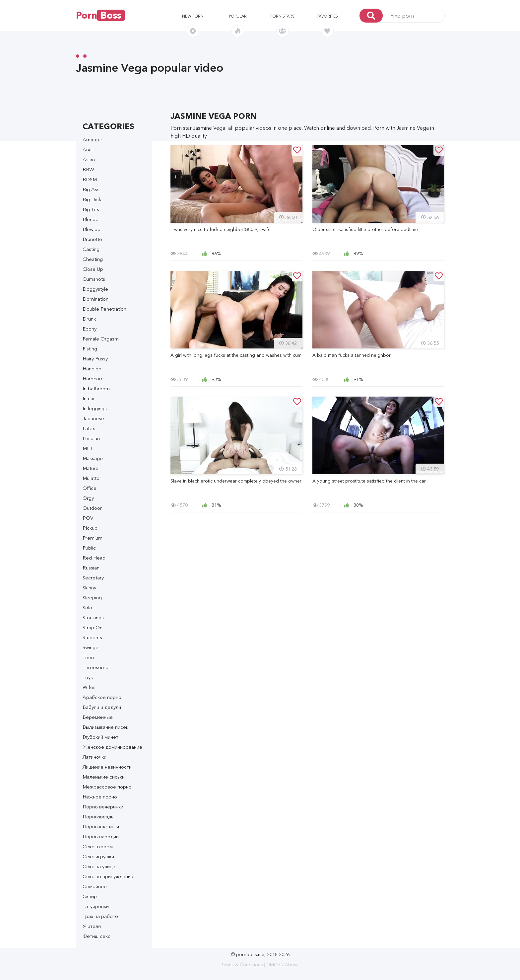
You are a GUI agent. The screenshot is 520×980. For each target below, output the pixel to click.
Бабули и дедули (102, 707)
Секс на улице (99, 866)
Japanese (93, 418)
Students (92, 637)
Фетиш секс (97, 936)
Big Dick (92, 199)
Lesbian (91, 438)
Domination (96, 299)
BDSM (90, 179)
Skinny (89, 588)
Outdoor (92, 508)
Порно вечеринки (103, 807)
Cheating (93, 259)
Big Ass (91, 189)
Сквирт (91, 896)
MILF (88, 448)
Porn (100, 15)
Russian (91, 568)
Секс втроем (98, 846)
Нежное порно (100, 797)
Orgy (88, 498)
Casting (91, 249)
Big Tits (91, 209)
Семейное (95, 886)
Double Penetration (104, 309)
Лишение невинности (107, 767)
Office (90, 488)
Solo (87, 607)
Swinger (91, 647)
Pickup (90, 528)
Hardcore (93, 378)
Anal (88, 150)
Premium (93, 538)
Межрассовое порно (107, 787)
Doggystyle (95, 289)
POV (88, 518)
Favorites (327, 16)
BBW (88, 169)
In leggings (95, 408)
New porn (193, 16)
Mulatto (91, 478)
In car (89, 398)
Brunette (92, 239)
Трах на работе (100, 916)
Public (89, 548)
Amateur (92, 140)
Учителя (92, 926)
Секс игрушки (98, 856)
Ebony (90, 329)
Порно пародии (101, 836)
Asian (89, 159)
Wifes (89, 687)
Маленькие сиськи (104, 777)
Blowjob (92, 229)
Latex (89, 428)
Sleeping (92, 598)
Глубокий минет (100, 737)
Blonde (91, 219)
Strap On (93, 627)
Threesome (96, 667)
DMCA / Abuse (283, 965)
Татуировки (96, 906)
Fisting (90, 349)
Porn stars (282, 16)
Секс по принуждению (109, 876)
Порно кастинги (101, 827)
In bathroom (96, 388)
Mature (91, 468)
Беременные (98, 717)
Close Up (93, 269)
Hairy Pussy (95, 359)
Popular (238, 16)
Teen (88, 657)
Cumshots (94, 279)
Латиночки (95, 757)
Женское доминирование (112, 747)
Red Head (94, 558)
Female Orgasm (101, 339)
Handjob (92, 369)
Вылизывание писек (105, 727)
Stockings (93, 617)
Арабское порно (102, 697)
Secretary (93, 578)
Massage (93, 458)
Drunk (89, 319)
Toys (88, 677)
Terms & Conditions (242, 965)
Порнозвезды (98, 817)
